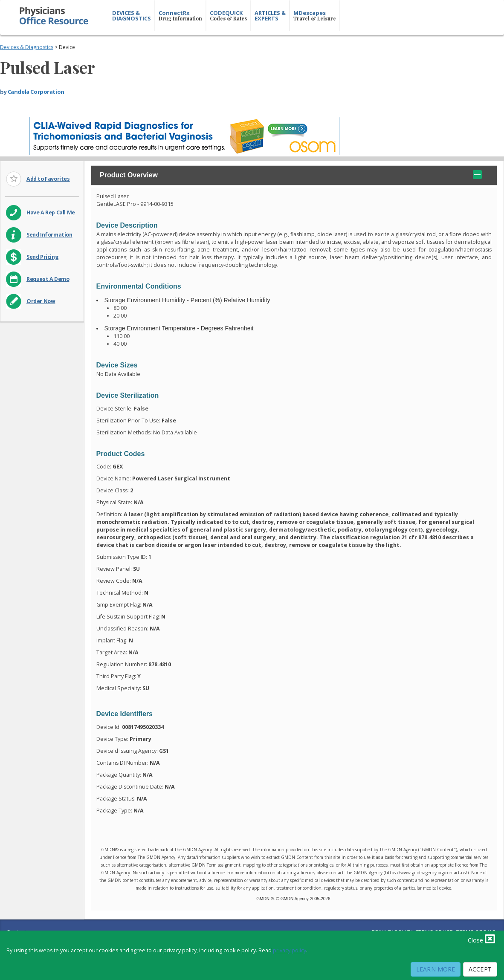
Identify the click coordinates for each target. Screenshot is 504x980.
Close (481, 939)
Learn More (436, 969)
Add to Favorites (48, 179)
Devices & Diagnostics (27, 47)
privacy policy (290, 950)
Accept (480, 969)
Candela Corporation (36, 92)
